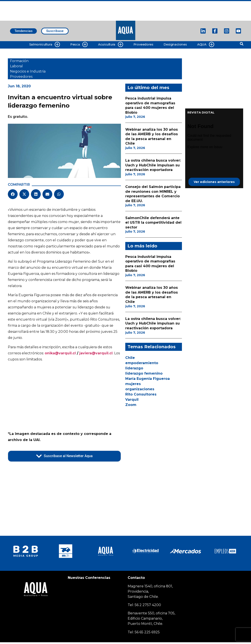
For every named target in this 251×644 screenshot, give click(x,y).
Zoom (131, 405)
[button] (13, 194)
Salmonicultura (45, 45)
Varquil (132, 400)
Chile (130, 358)
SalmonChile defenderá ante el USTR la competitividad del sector (153, 223)
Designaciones (175, 44)
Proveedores (143, 44)
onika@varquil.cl (60, 353)
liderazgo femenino (144, 373)
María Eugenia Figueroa (148, 379)
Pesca (79, 45)
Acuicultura (111, 45)
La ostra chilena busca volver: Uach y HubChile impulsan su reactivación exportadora (153, 165)
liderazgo (134, 368)
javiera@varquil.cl (96, 353)
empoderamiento (142, 363)
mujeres (133, 384)
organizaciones (140, 389)
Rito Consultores (141, 394)
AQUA (206, 45)
